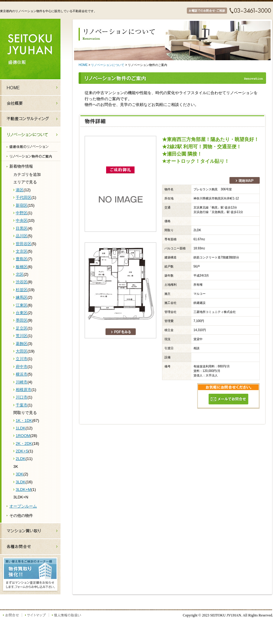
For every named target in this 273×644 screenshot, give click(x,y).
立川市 (22, 359)
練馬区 (22, 297)
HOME (83, 65)
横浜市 (22, 374)
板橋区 (22, 267)
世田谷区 (24, 244)
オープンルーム (23, 506)
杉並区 (22, 290)
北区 (20, 274)
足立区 (22, 328)
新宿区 (22, 205)
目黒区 (22, 228)
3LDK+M (23, 490)
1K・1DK (24, 421)
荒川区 (22, 336)
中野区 (22, 213)
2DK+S (22, 451)
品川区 (22, 236)
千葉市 (22, 405)
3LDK (21, 482)
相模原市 (24, 390)
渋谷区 (22, 282)
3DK (19, 474)
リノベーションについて (108, 65)
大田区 (22, 351)
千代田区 (24, 197)
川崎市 (22, 382)
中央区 (22, 220)
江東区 (22, 305)
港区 (20, 190)
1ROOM (23, 436)
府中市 (22, 367)
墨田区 (22, 320)
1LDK (21, 428)
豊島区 (22, 259)
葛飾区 (22, 344)
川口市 (22, 397)
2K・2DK (24, 444)
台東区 (22, 313)
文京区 (22, 251)
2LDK (21, 459)
